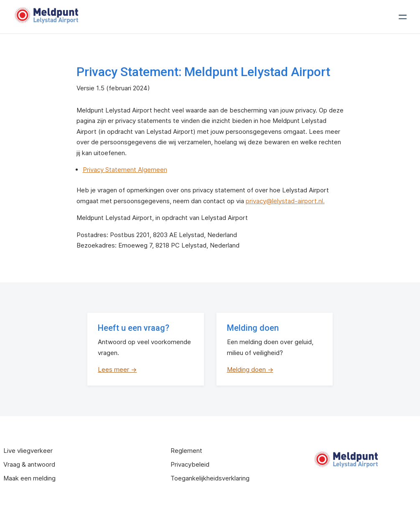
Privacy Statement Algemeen (125, 170)
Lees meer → (117, 369)
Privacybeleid (190, 464)
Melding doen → (250, 369)
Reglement (186, 451)
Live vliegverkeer (28, 451)
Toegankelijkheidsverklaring (210, 478)
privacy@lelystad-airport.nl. (285, 201)
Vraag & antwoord (29, 464)
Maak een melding (29, 478)
